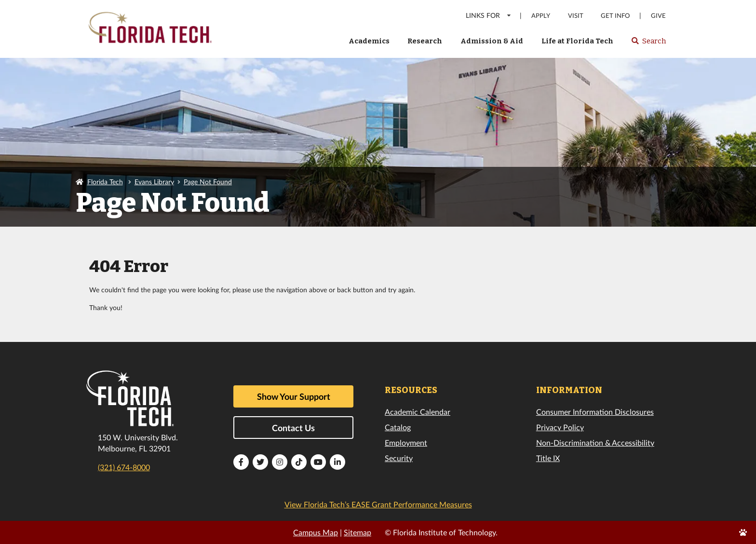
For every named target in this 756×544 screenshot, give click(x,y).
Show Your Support (294, 396)
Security (399, 458)
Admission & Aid (492, 41)
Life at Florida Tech (577, 41)
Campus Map (316, 532)
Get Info (615, 16)
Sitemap (358, 532)
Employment (406, 442)
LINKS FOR (489, 15)
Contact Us (293, 428)
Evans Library (154, 182)
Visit (576, 16)
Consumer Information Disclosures (595, 412)
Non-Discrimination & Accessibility (595, 442)
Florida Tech (105, 182)
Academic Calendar (418, 412)
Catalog (398, 427)
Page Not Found (208, 182)
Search (648, 44)
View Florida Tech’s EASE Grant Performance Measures (378, 504)
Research (425, 41)
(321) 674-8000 (124, 467)
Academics (369, 41)
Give (658, 16)
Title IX (548, 458)
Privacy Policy (560, 427)
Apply (541, 16)
